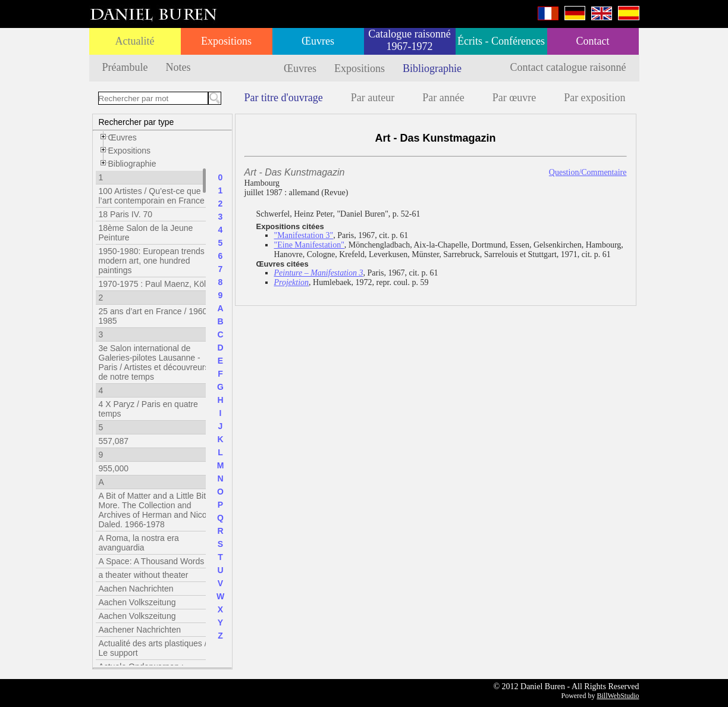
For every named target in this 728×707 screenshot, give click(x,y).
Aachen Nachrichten (136, 589)
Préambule (125, 67)
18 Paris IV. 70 (126, 214)
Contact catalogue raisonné (568, 67)
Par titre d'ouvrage (284, 98)
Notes (178, 67)
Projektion (292, 282)
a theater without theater (144, 575)
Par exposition (595, 98)
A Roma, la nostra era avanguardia (139, 543)
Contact (593, 41)
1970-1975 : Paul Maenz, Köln (155, 284)
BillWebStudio (618, 696)
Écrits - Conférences (501, 41)
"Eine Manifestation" (309, 245)
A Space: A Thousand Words (152, 561)
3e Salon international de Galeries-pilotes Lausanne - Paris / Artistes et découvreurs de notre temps (154, 362)
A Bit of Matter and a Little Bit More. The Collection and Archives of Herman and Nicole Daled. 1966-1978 (156, 510)
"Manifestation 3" (304, 235)
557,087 (114, 441)
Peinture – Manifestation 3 (319, 273)
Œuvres (318, 41)
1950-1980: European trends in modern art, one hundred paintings (156, 261)
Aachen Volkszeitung (137, 602)
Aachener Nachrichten (140, 630)
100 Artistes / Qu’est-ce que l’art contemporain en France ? (155, 196)
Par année (443, 98)
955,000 (114, 468)
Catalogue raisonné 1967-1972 (409, 40)
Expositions (226, 41)
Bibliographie (432, 68)
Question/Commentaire (588, 172)
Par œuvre (514, 98)
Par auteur (373, 98)
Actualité (135, 41)
